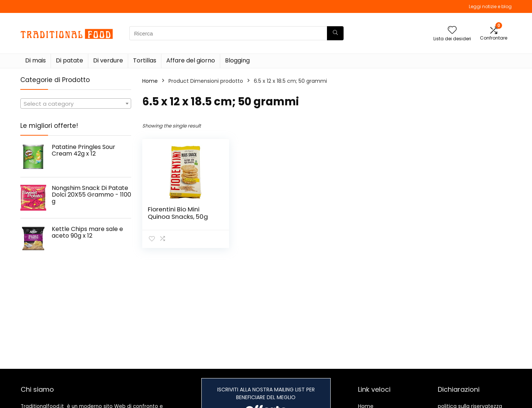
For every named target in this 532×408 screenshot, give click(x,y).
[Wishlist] (452, 30)
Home (150, 81)
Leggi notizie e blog (490, 6)
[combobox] (76, 103)
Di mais (35, 60)
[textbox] (76, 104)
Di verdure (108, 60)
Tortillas (145, 60)
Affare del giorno (191, 60)
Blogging (237, 60)
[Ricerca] (335, 33)
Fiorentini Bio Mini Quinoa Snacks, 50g (178, 213)
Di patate (69, 60)
